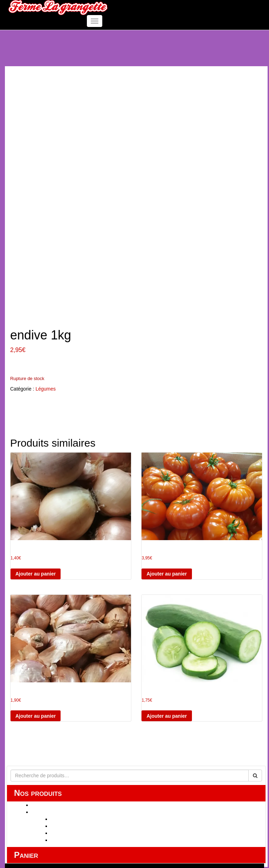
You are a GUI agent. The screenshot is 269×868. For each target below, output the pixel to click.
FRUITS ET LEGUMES (57, 728)
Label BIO (62, 756)
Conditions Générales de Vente (63, 810)
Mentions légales (48, 817)
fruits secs (62, 742)
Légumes (46, 305)
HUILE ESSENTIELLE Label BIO (67, 721)
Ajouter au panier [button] (36, 490)
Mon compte (43, 803)
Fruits (57, 735)
